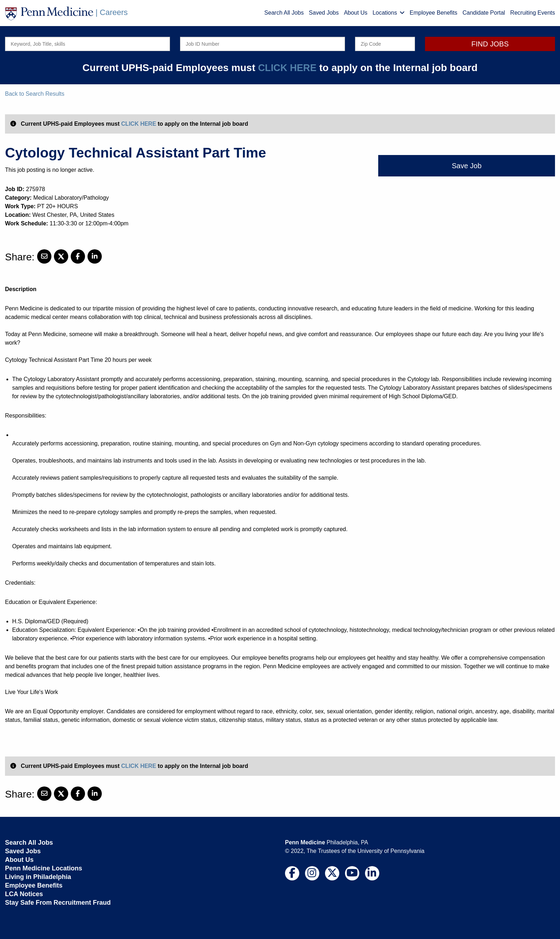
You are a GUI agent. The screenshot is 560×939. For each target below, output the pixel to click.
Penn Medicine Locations (44, 868)
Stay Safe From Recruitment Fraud (58, 903)
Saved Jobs (324, 13)
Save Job (467, 166)
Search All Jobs (284, 13)
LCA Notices (24, 894)
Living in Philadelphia (38, 877)
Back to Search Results (35, 94)
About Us (356, 13)
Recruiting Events (533, 13)
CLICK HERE (287, 68)
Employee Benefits (433, 13)
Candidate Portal (484, 13)
